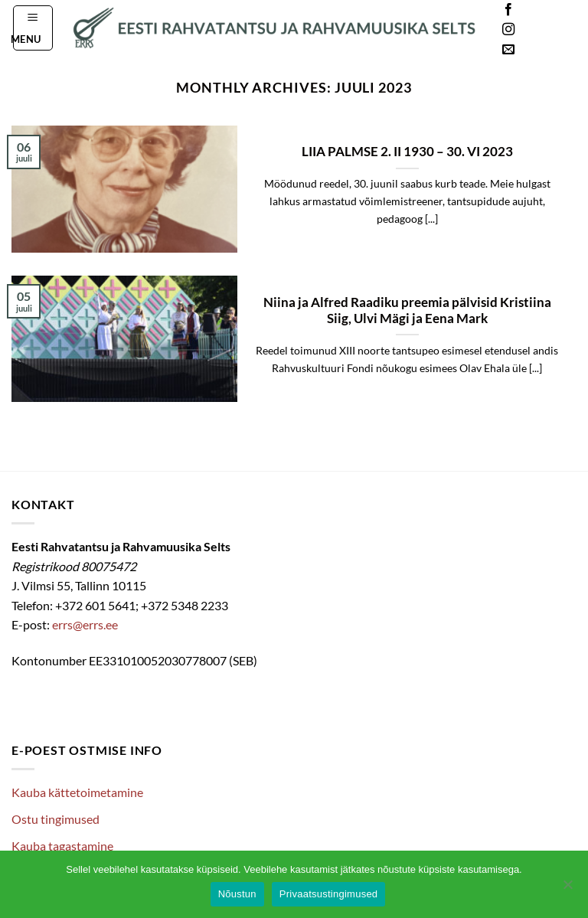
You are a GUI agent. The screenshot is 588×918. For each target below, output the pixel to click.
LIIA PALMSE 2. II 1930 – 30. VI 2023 (407, 152)
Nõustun (237, 894)
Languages (553, 30)
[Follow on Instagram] (508, 30)
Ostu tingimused (56, 819)
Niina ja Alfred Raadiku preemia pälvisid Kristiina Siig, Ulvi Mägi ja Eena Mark (407, 311)
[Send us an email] (508, 50)
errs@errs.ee (85, 624)
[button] (33, 28)
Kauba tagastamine (62, 846)
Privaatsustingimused (329, 894)
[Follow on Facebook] (508, 10)
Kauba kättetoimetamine (77, 792)
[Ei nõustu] (567, 889)
